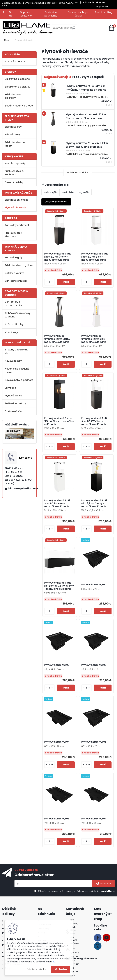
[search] (74, 29)
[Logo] (27, 28)
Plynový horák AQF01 (93, 585)
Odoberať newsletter (34, 875)
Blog (110, 12)
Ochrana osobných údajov (78, 14)
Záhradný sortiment (17, 225)
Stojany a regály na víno (17, 351)
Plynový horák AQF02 (57, 665)
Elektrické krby (13, 127)
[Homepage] (3, 12)
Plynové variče (13, 396)
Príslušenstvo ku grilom (19, 265)
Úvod (7, 40)
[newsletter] (103, 884)
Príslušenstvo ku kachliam (15, 173)
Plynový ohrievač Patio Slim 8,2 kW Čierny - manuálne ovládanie (95, 421)
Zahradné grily (14, 257)
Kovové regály (13, 361)
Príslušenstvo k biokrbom (14, 96)
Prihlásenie (88, 2)
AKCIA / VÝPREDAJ (16, 61)
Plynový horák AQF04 (57, 742)
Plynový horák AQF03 (94, 665)
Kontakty (100, 12)
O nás (10, 14)
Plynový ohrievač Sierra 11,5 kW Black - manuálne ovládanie (60, 421)
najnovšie (84, 192)
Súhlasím (61, 969)
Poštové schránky (15, 403)
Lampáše (10, 388)
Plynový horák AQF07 (94, 819)
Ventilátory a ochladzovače (13, 304)
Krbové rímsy (13, 135)
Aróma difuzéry (14, 324)
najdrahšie (68, 192)
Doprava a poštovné (26, 14)
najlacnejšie (51, 192)
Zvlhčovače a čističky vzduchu (18, 315)
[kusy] (50, 282)
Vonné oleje (12, 332)
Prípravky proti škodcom (14, 235)
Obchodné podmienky (51, 14)
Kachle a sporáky (15, 163)
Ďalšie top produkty (78, 173)
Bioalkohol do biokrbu (18, 87)
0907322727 (68, 3)
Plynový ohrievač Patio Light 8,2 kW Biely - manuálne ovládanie (95, 257)
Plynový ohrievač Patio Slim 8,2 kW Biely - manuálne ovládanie (58, 504)
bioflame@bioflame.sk (43, 3)
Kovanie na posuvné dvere (17, 370)
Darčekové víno (14, 411)
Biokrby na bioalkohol (18, 79)
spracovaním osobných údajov (68, 891)
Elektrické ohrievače (17, 200)
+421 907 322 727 (75, 953)
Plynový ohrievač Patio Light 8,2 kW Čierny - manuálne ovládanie (58, 257)
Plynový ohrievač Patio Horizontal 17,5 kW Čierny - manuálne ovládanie (59, 586)
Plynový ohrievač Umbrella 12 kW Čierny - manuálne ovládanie (59, 339)
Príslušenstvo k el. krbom (15, 144)
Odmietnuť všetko (36, 969)
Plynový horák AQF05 (94, 742)
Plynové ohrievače (16, 208)
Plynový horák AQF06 (57, 819)
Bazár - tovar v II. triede (19, 106)
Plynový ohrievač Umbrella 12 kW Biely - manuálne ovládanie (94, 339)
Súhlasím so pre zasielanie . (76, 891)
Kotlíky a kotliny (14, 273)
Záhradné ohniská (16, 281)
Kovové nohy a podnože (19, 380)
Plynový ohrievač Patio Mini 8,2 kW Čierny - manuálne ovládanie (95, 504)
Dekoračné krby (14, 182)
